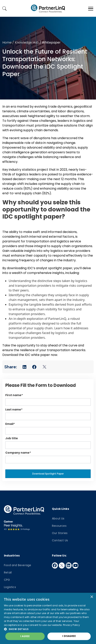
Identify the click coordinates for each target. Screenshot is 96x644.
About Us (58, 518)
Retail (8, 572)
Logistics (10, 587)
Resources (59, 526)
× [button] (92, 597)
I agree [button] (25, 636)
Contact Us (60, 540)
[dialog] (48, 618)
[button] (48, 629)
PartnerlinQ (48, 8)
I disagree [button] (69, 636)
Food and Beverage (18, 565)
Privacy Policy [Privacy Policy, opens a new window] (71, 625)
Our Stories (60, 533)
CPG (7, 580)
